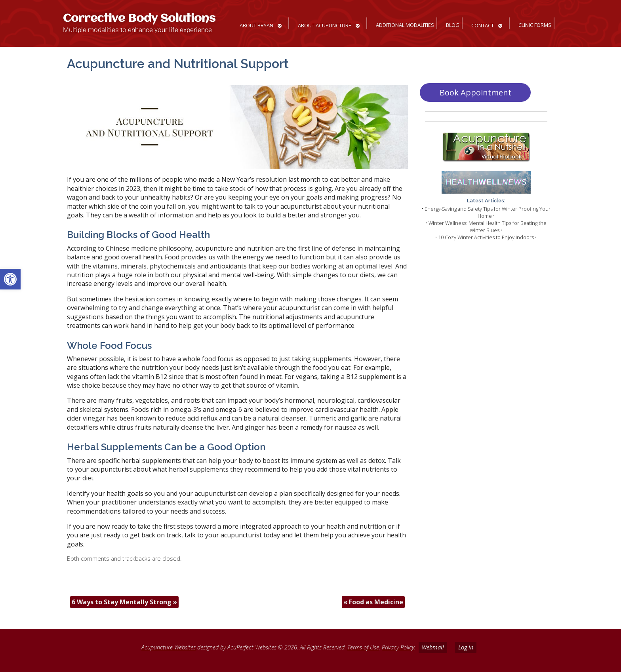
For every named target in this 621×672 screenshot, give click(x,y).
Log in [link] (466, 647)
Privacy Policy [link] (398, 647)
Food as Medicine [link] (373, 602)
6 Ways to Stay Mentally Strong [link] (124, 602)
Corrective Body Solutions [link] (139, 19)
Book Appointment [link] (475, 92)
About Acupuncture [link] (325, 25)
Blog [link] (453, 25)
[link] (10, 279)
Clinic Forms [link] (535, 25)
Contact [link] (483, 25)
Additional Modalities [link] (405, 25)
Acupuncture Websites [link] (169, 647)
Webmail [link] (433, 647)
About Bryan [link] (256, 25)
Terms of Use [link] (363, 647)
